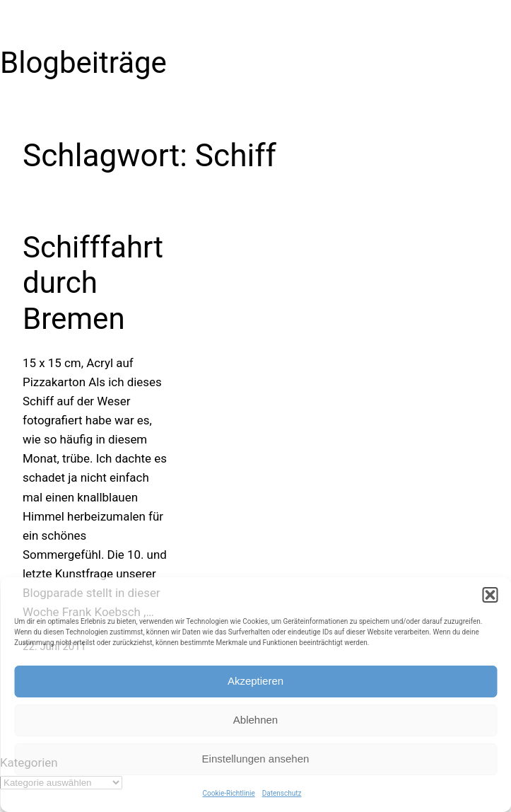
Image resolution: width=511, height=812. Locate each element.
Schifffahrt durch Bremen (93, 283)
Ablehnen (256, 720)
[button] (490, 595)
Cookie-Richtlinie (229, 793)
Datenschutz (282, 793)
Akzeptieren (256, 681)
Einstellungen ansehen (256, 759)
